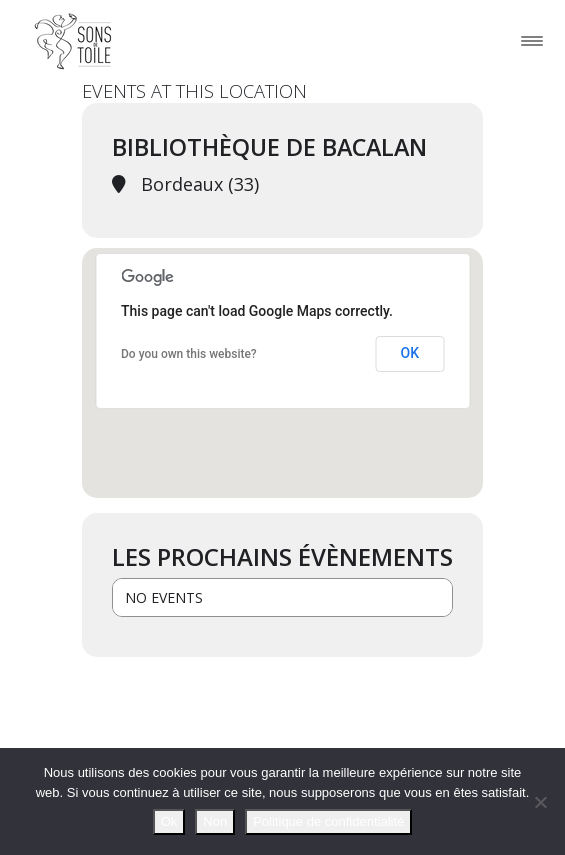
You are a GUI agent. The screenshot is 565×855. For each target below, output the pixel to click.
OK (410, 353)
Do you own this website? (189, 354)
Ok (169, 821)
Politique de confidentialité (328, 821)
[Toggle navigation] (532, 40)
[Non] (540, 802)
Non (215, 821)
